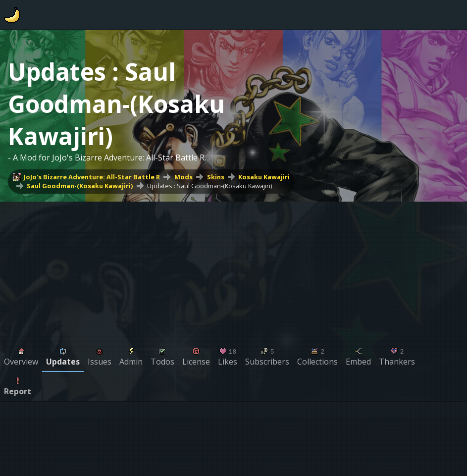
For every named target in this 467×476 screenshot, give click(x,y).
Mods (183, 177)
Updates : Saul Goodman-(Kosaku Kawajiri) (209, 186)
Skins (216, 177)
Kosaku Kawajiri (264, 177)
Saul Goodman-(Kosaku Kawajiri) (80, 186)
